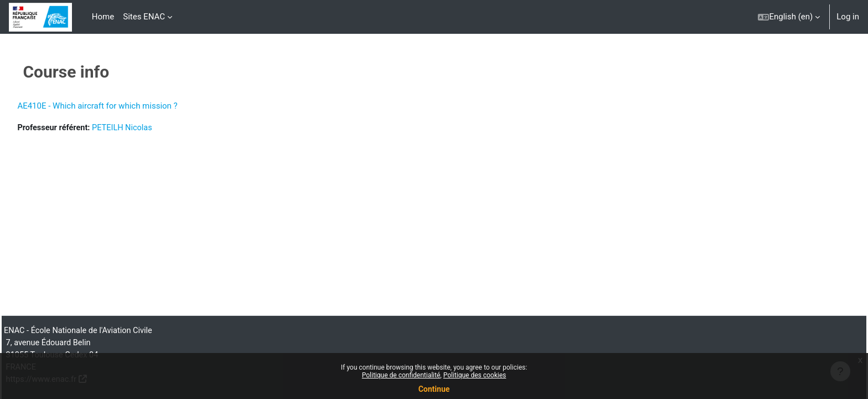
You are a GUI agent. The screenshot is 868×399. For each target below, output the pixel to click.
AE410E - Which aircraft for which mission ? (122, 106)
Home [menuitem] (103, 17)
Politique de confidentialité (401, 375)
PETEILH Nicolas (150, 128)
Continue (434, 389)
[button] (789, 17)
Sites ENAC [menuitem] (144, 17)
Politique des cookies (475, 375)
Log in (848, 17)
